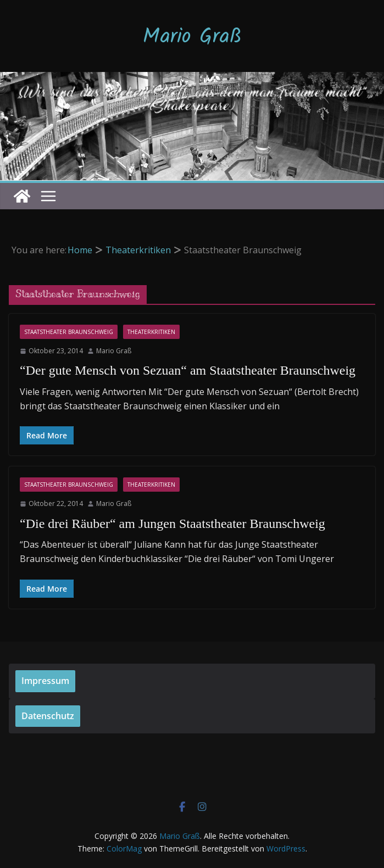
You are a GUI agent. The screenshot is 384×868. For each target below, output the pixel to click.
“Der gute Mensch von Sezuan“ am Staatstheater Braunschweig (188, 370)
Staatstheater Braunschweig (69, 332)
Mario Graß (192, 37)
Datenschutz (48, 716)
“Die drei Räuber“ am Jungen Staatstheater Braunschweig (172, 524)
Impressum (45, 681)
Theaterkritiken (151, 332)
